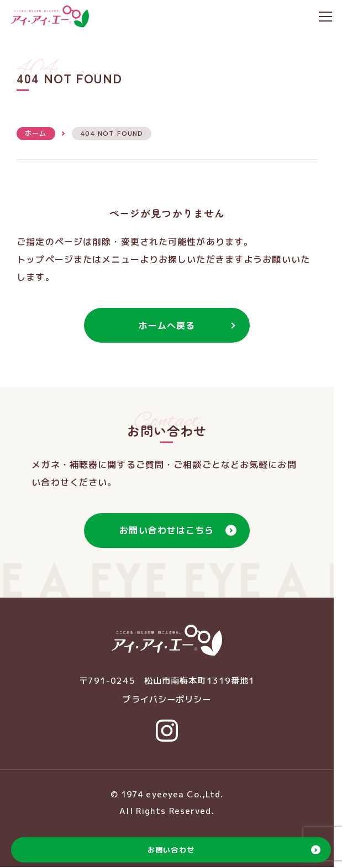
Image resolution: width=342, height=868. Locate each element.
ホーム (36, 133)
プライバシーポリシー (167, 699)
